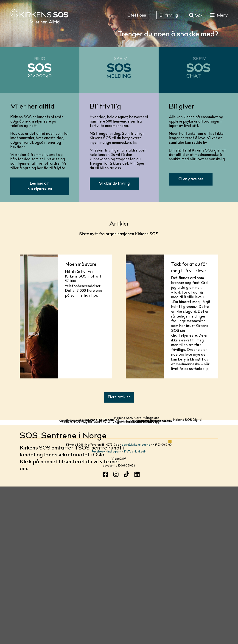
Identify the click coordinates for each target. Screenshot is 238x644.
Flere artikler (119, 397)
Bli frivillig (105, 107)
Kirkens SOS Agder (109, 573)
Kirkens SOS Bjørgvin (75, 539)
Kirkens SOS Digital (188, 498)
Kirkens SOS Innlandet (152, 533)
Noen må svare (81, 265)
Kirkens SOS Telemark (138, 565)
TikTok (128, 607)
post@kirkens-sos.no (136, 600)
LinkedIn (141, 607)
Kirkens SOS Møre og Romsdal (89, 515)
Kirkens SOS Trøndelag (102, 507)
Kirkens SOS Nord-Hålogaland (137, 437)
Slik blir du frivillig (114, 184)
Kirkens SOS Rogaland (79, 558)
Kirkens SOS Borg (144, 557)
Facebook (98, 607)
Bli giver (182, 107)
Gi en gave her (191, 179)
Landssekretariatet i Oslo (153, 547)
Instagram (114, 607)
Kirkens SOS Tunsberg (143, 561)
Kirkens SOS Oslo (148, 550)
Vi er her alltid (32, 107)
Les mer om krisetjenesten (40, 186)
